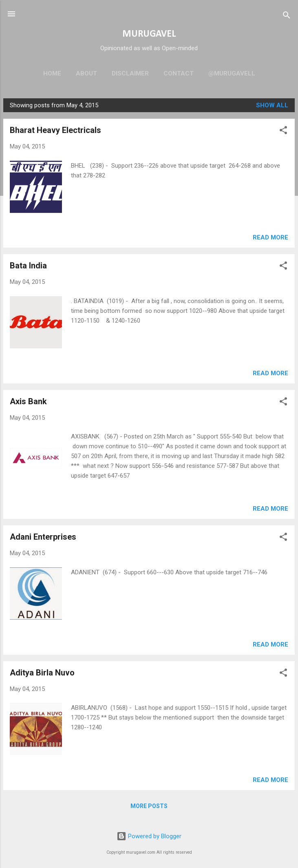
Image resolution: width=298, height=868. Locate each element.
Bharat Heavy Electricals (55, 130)
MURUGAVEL (149, 34)
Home (52, 73)
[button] (283, 132)
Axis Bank (28, 401)
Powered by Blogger (149, 836)
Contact (179, 73)
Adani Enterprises (43, 537)
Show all (272, 105)
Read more (270, 237)
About (86, 73)
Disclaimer (130, 73)
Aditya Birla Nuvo (42, 673)
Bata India (28, 266)
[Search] (287, 17)
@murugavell (232, 73)
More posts (149, 806)
